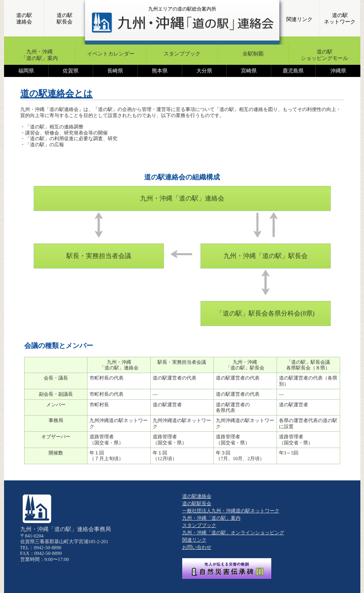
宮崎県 (249, 71)
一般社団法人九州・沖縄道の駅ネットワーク (231, 511)
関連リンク (299, 19)
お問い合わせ (197, 547)
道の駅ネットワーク (340, 18)
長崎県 (115, 71)
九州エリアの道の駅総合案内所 (182, 9)
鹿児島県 (293, 71)
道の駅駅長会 (65, 18)
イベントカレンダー (111, 54)
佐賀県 (71, 71)
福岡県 (26, 71)
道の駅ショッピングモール (325, 55)
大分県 (204, 71)
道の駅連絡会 (24, 18)
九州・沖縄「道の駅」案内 (39, 55)
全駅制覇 (253, 54)
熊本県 (160, 71)
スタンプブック (182, 54)
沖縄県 (338, 71)
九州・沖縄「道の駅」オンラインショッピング (233, 533)
